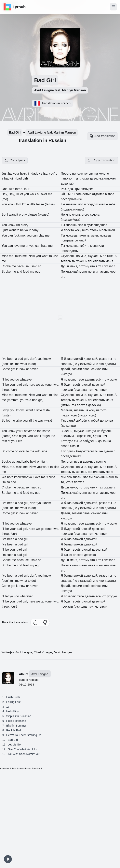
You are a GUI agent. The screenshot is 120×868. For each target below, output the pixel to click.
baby (26, 462)
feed (27, 272)
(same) (7, 436)
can (11, 235)
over (23, 451)
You (5, 204)
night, (23, 436)
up (14, 462)
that (19, 204)
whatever (26, 379)
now (23, 369)
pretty (23, 215)
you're (25, 400)
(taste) (6, 415)
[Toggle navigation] (113, 7)
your (17, 174)
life (20, 441)
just (6, 230)
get (13, 369)
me (23, 246)
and (20, 272)
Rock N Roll (14, 730)
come (11, 451)
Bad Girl (15, 132)
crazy (25, 225)
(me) (5, 199)
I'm (25, 204)
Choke (7, 266)
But (4, 215)
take (19, 420)
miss (19, 256)
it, (18, 369)
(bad (19, 178)
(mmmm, (14, 400)
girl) (25, 178)
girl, (27, 359)
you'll (20, 431)
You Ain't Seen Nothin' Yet (24, 754)
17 (8, 707)
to (18, 230)
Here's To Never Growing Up (24, 735)
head (24, 174)
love (17, 246)
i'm (18, 225)
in (30, 174)
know (12, 204)
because (23, 266)
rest (5, 441)
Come (6, 369)
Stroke (7, 272)
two (12, 189)
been (11, 359)
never (28, 431)
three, (19, 189)
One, (5, 189)
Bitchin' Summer (16, 726)
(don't (6, 364)
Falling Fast (13, 702)
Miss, (6, 467)
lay (11, 174)
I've (4, 359)
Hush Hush (13, 697)
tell (13, 364)
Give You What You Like (23, 749)
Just (5, 174)
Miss (5, 256)
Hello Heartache (16, 721)
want (13, 215)
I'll (18, 194)
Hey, (5, 194)
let (22, 194)
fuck (17, 235)
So (4, 420)
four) (14, 390)
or (27, 246)
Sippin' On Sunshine (19, 716)
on (17, 451)
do (18, 379)
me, (24, 235)
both (11, 477)
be (22, 230)
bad (7, 178)
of (9, 441)
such (10, 555)
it (18, 215)
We (4, 477)
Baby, (6, 410)
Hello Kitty (13, 711)
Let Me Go (14, 745)
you (27, 194)
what (24, 364)
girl (13, 178)
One (16, 436)
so (9, 482)
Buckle (7, 462)
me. (26, 256)
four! (27, 189)
